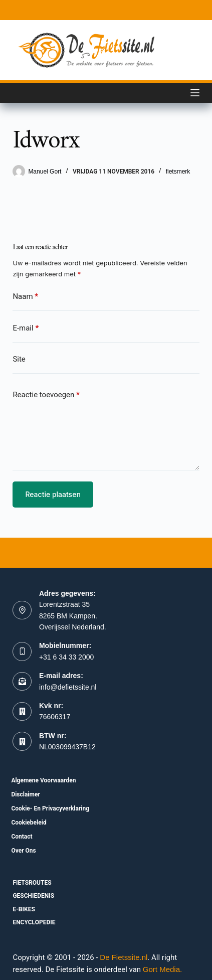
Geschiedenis (33, 896)
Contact (22, 837)
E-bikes (24, 909)
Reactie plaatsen (53, 494)
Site (19, 359)
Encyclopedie (34, 922)
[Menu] (195, 93)
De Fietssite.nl (124, 957)
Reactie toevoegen (46, 395)
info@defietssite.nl (68, 687)
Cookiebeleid (29, 823)
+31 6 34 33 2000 (66, 657)
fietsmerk (178, 172)
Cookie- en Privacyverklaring (50, 808)
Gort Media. (162, 969)
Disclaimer (25, 794)
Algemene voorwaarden (43, 780)
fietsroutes (32, 883)
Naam (25, 297)
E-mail (26, 328)
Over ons (23, 851)
